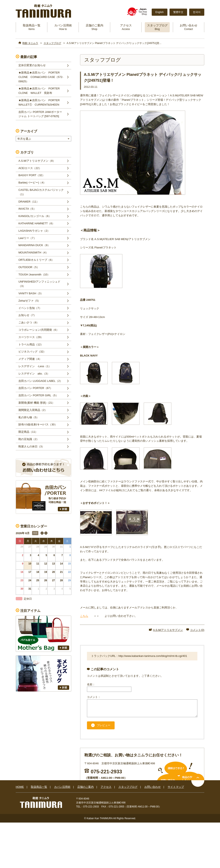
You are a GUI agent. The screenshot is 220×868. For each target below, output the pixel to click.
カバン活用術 (63, 27)
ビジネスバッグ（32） (32, 352)
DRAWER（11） (29, 202)
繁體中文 (178, 12)
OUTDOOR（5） (29, 267)
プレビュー (104, 728)
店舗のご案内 (94, 27)
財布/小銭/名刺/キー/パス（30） (38, 424)
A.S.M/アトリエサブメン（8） (37, 161)
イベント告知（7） (30, 308)
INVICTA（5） (27, 209)
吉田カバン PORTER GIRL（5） (38, 395)
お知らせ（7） (27, 315)
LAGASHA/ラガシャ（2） (34, 231)
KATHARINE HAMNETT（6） (37, 223)
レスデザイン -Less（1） (35, 366)
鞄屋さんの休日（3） (31, 446)
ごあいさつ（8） (29, 322)
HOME (20, 790)
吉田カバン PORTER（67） (36, 388)
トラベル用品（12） (31, 344)
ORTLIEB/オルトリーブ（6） (36, 260)
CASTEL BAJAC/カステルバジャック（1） (41, 192)
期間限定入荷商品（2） (33, 410)
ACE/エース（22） (30, 168)
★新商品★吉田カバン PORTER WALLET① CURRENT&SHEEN (40, 102)
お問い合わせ (189, 27)
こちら (84, 616)
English (160, 12)
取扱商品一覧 (32, 27)
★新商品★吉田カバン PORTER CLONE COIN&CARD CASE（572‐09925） (41, 77)
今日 (35, 533)
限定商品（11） (28, 432)
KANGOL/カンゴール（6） (35, 216)
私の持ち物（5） (29, 417)
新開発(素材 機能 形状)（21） (37, 403)
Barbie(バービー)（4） (32, 183)
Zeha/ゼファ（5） (29, 301)
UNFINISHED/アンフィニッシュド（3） (39, 284)
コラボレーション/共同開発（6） (39, 330)
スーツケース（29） (31, 337)
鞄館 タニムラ (30, 43)
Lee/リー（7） (27, 238)
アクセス (126, 27)
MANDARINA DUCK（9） (34, 245)
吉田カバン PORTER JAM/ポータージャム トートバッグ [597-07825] (40, 114)
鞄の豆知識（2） (29, 439)
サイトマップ (176, 790)
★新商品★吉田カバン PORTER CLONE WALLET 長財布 (40, 91)
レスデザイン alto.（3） (34, 374)
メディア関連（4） (30, 359)
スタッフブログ (157, 27)
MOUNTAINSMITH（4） (33, 253)
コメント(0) (197, 630)
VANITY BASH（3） (31, 293)
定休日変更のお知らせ (32, 65)
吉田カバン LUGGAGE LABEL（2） (40, 381)
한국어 (197, 12)
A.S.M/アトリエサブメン (168, 630)
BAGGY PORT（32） (32, 175)
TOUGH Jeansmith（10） (34, 274)
